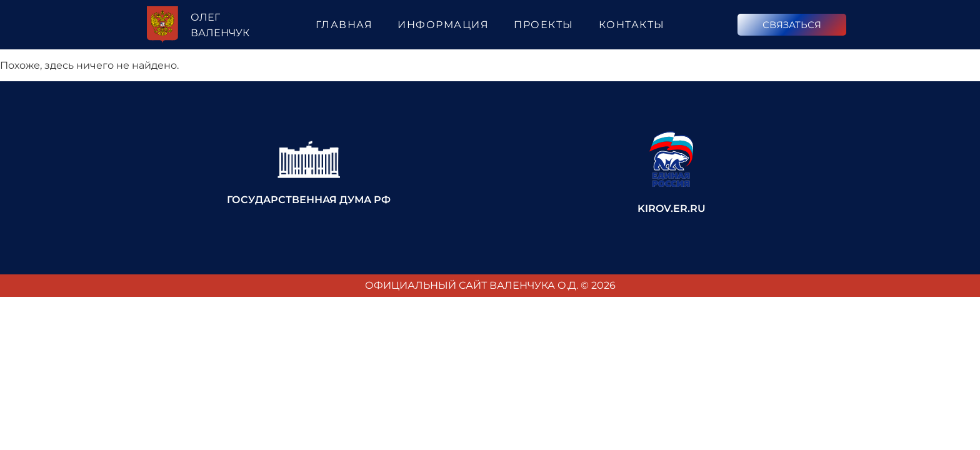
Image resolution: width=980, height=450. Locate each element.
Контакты (632, 25)
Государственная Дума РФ (309, 200)
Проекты (544, 25)
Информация (443, 25)
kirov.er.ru (672, 208)
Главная (344, 25)
